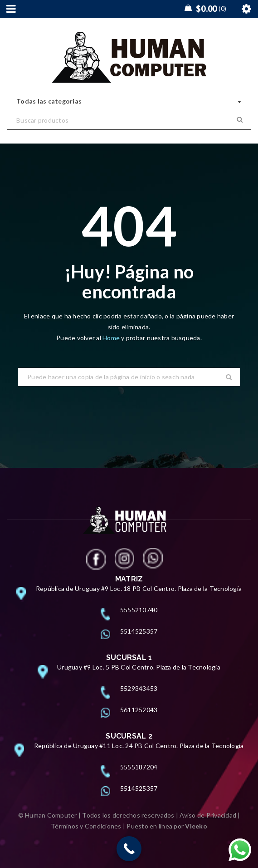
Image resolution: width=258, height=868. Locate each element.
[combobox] (129, 102)
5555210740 (139, 610)
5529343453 (139, 688)
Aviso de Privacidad (208, 815)
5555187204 (139, 767)
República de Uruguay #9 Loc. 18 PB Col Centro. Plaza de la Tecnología (139, 588)
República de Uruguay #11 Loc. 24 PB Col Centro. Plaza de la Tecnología (139, 746)
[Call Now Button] (129, 849)
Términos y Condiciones (86, 826)
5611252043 (139, 710)
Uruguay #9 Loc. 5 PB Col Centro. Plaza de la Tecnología (139, 667)
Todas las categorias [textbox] (49, 101)
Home (112, 338)
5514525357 (139, 631)
